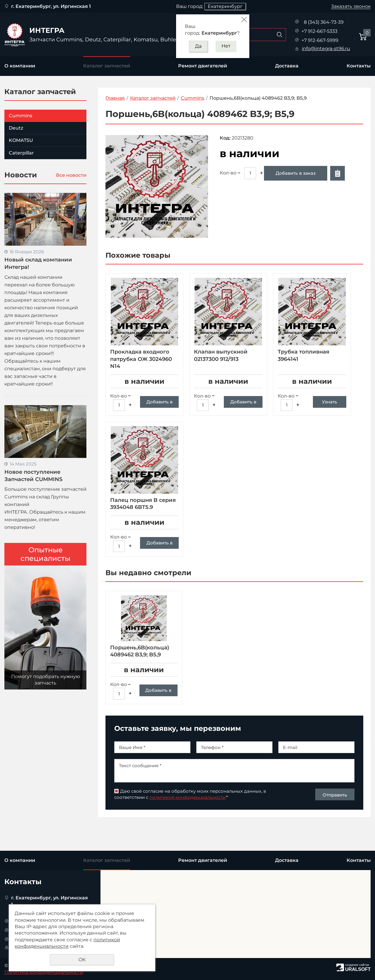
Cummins (21, 116)
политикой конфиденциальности (187, 819)
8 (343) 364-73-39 (324, 22)
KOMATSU (21, 140)
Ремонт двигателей (203, 66)
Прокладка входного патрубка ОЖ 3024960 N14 (141, 359)
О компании (20, 66)
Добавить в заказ (296, 173)
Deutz (16, 128)
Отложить (337, 173)
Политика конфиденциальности (44, 972)
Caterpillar (21, 153)
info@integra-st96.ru (326, 49)
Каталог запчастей (107, 66)
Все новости (71, 175)
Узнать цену (330, 403)
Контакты (359, 66)
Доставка (287, 66)
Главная (115, 98)
